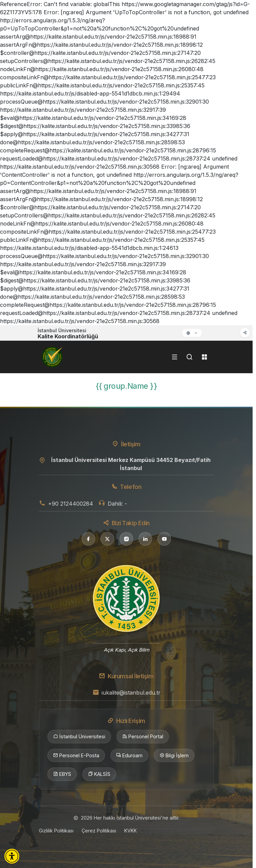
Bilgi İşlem (174, 756)
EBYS (62, 774)
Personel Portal (143, 737)
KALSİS (99, 774)
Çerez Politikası (99, 831)
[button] (12, 856)
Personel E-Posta (76, 756)
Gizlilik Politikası (56, 831)
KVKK (131, 831)
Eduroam (129, 756)
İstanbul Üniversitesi (79, 737)
